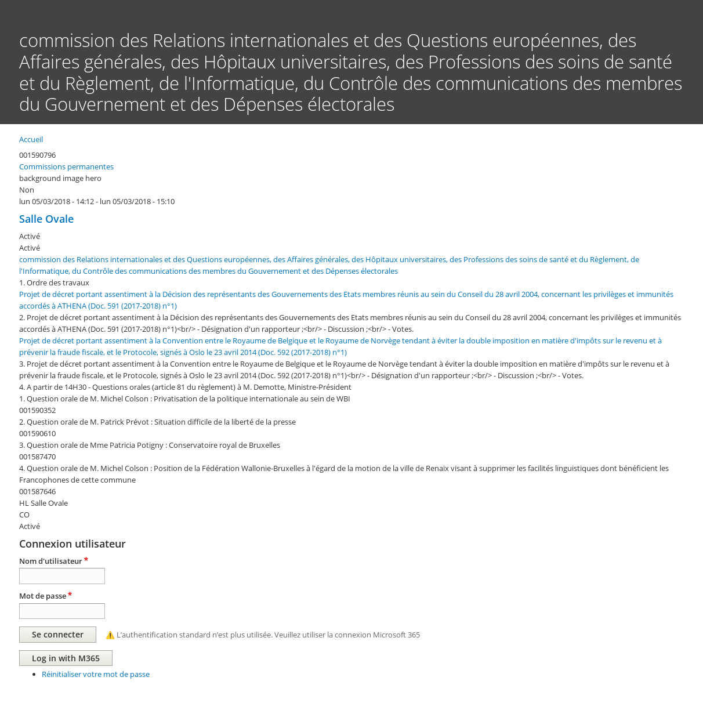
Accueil (31, 139)
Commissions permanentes (66, 166)
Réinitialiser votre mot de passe (96, 674)
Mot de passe (43, 596)
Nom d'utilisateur (51, 561)
